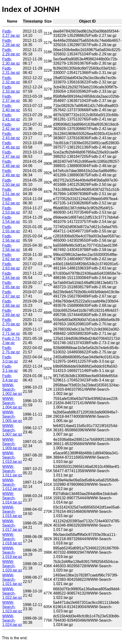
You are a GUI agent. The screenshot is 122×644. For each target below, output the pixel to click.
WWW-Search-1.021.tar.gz (12, 579)
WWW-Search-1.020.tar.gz (12, 566)
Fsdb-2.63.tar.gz (11, 266)
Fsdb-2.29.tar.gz (11, 52)
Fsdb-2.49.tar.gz (11, 173)
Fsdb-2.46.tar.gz (11, 145)
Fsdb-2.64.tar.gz (11, 276)
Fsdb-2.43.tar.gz (11, 136)
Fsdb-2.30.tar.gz (11, 61)
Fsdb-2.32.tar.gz (11, 80)
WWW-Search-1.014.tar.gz (12, 498)
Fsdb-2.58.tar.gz (11, 248)
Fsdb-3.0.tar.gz (10, 359)
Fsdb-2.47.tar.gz (11, 154)
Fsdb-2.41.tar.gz (11, 117)
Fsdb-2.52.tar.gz (11, 201)
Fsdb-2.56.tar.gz (11, 238)
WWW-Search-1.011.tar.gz (12, 471)
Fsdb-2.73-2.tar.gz (11, 341)
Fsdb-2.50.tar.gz (11, 182)
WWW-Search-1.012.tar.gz (12, 484)
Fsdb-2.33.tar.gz (11, 89)
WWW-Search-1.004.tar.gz (12, 403)
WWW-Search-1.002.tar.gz (12, 389)
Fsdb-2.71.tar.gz (11, 331)
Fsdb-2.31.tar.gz (11, 70)
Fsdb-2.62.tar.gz (11, 257)
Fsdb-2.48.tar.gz (11, 164)
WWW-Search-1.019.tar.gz (12, 552)
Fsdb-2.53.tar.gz (11, 210)
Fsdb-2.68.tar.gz (11, 303)
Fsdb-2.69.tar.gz (11, 313)
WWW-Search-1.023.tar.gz (12, 607)
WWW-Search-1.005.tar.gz (12, 416)
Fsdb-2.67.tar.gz (11, 294)
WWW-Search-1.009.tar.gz (12, 444)
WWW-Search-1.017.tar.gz (12, 525)
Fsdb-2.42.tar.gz (11, 127)
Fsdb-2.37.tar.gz (11, 99)
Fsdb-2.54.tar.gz (11, 219)
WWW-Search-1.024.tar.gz (12, 620)
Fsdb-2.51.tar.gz (11, 192)
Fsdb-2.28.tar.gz (11, 43)
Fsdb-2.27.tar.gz (11, 33)
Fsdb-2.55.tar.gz (11, 229)
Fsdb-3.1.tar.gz (10, 368)
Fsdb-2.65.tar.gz (11, 285)
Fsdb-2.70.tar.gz (11, 322)
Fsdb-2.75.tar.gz (11, 350)
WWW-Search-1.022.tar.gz (12, 593)
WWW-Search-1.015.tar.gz (12, 512)
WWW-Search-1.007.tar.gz (12, 430)
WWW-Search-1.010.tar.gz (12, 457)
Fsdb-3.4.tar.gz (10, 378)
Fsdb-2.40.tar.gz (11, 108)
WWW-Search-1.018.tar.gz (12, 539)
